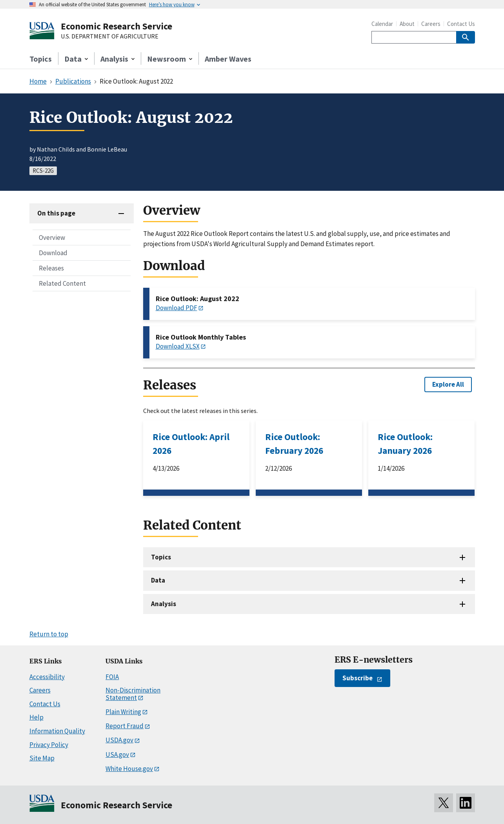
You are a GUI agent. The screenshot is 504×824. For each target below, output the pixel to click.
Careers (431, 24)
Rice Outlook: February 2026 (294, 444)
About (407, 24)
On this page (56, 213)
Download (53, 253)
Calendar (382, 24)
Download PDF (176, 308)
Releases (51, 268)
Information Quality (57, 731)
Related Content (62, 283)
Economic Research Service (116, 26)
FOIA (112, 677)
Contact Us (461, 24)
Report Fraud (125, 726)
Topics (41, 59)
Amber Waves (228, 59)
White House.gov (129, 769)
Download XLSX (178, 346)
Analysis (164, 604)
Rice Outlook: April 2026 (191, 444)
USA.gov (117, 755)
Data (158, 580)
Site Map (42, 758)
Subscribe (358, 678)
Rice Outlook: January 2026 (405, 444)
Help (36, 717)
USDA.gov (119, 740)
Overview (52, 238)
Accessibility (47, 677)
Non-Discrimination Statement (133, 694)
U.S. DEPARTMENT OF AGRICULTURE (110, 37)
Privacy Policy (49, 745)
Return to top (49, 634)
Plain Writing (123, 712)
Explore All (448, 384)
